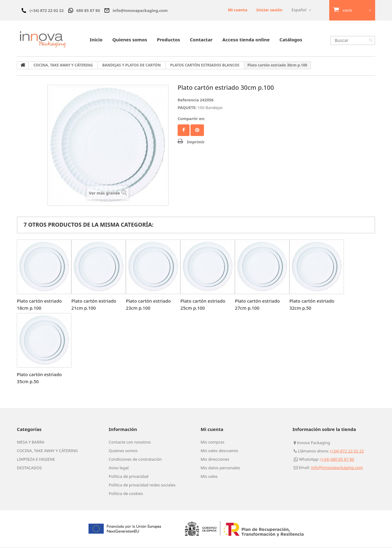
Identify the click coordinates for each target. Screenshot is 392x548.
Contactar (201, 40)
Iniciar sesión (269, 10)
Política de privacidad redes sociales (142, 486)
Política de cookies (126, 494)
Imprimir (196, 143)
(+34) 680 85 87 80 (337, 460)
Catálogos (291, 40)
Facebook (184, 131)
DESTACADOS (29, 469)
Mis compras (213, 443)
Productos (168, 40)
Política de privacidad (129, 477)
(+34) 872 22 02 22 (347, 452)
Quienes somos (130, 40)
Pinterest (197, 131)
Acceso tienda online (246, 40)
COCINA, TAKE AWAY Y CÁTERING (47, 452)
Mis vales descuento (219, 452)
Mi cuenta (237, 10)
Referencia (188, 101)
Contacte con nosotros (130, 443)
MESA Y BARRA (31, 443)
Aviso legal (119, 469)
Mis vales (209, 477)
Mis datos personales (220, 469)
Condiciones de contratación (135, 460)
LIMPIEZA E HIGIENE (36, 460)
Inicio (96, 40)
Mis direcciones (215, 460)
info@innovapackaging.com (337, 468)
